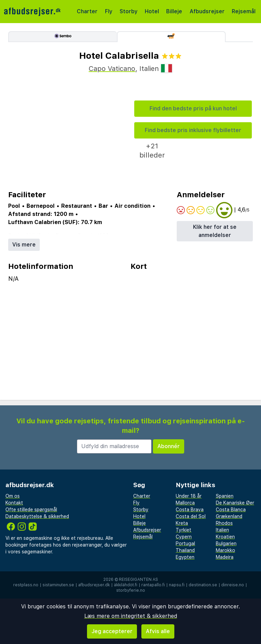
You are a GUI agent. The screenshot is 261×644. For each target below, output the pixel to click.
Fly (109, 11)
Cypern (184, 537)
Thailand (185, 550)
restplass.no (26, 585)
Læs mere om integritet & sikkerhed (131, 616)
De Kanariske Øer (235, 503)
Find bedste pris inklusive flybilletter (193, 130)
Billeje (174, 11)
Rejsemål (244, 11)
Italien (222, 530)
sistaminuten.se (58, 585)
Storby (129, 11)
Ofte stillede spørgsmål (31, 510)
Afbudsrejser (207, 11)
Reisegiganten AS (138, 579)
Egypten (185, 557)
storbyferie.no (131, 590)
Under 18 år (189, 496)
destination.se (203, 585)
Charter (87, 11)
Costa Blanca (231, 510)
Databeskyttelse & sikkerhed (37, 516)
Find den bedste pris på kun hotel (193, 108)
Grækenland (229, 516)
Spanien (225, 496)
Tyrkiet (184, 530)
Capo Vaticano (112, 69)
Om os (13, 496)
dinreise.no (233, 585)
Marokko (225, 550)
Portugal (185, 544)
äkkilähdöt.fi (126, 585)
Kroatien (225, 537)
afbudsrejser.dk (94, 585)
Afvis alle (158, 631)
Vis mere (24, 245)
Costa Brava (190, 510)
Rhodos (224, 523)
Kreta (182, 523)
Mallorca (185, 503)
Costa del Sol (191, 516)
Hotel (152, 11)
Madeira (225, 557)
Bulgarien (226, 544)
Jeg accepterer (112, 631)
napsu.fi (177, 585)
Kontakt (14, 503)
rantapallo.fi (153, 585)
